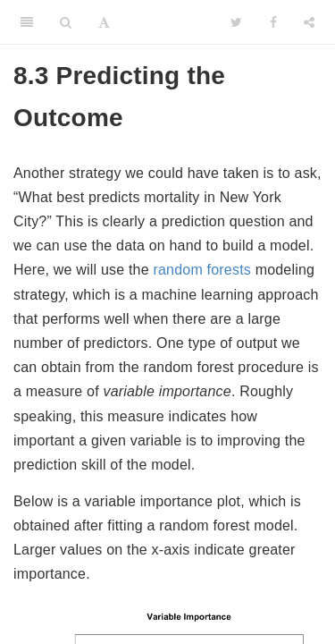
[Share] (309, 22)
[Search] (66, 22)
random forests (202, 270)
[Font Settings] (104, 22)
